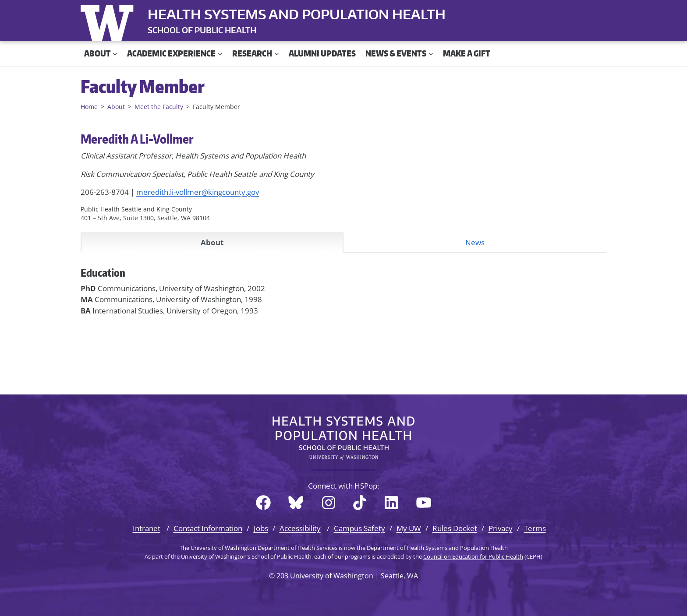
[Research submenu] (277, 54)
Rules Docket (455, 528)
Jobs (261, 528)
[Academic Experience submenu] (220, 54)
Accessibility (300, 528)
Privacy (501, 528)
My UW (409, 528)
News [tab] (475, 242)
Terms (535, 528)
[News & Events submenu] (431, 54)
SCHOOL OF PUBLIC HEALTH (202, 30)
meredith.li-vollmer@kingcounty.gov (198, 192)
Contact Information (208, 528)
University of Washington (109, 21)
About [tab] (212, 242)
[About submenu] (115, 54)
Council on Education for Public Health (473, 556)
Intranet (147, 528)
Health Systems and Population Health (297, 14)
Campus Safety (359, 528)
